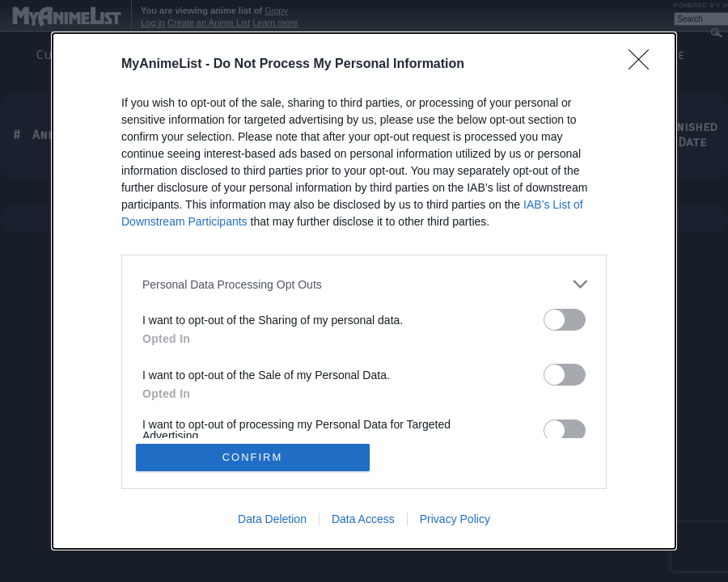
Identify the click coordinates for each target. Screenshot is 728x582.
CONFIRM (253, 457)
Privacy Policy (455, 519)
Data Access (363, 519)
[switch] (565, 320)
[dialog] (364, 291)
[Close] (644, 65)
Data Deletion (272, 519)
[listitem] (364, 284)
